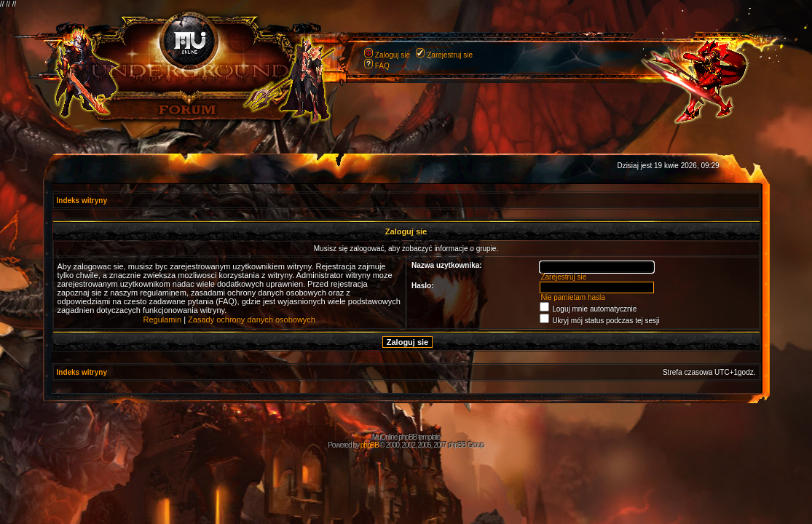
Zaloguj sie (393, 55)
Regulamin (163, 319)
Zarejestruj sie (450, 55)
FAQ (382, 66)
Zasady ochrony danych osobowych (252, 319)
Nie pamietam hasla (572, 297)
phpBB (370, 445)
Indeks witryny (82, 201)
